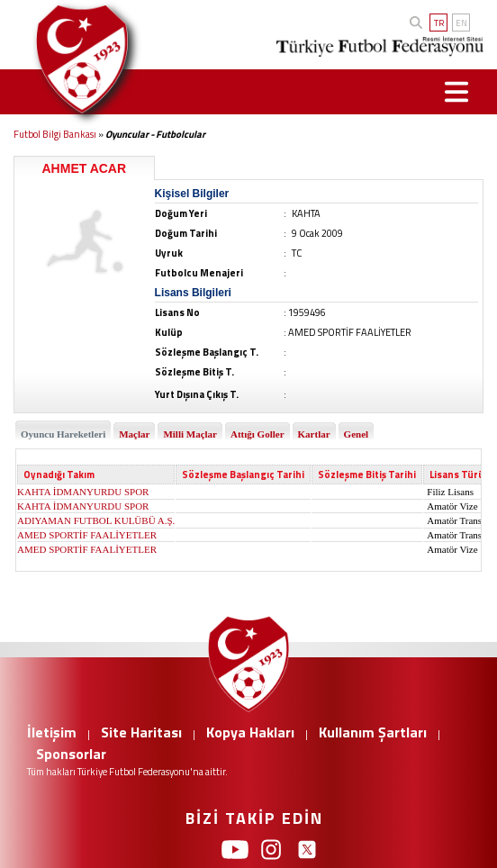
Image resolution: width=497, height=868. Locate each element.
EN (461, 23)
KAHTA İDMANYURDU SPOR (83, 492)
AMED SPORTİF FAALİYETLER (87, 535)
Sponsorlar (71, 754)
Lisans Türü (457, 475)
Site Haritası (141, 732)
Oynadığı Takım (59, 475)
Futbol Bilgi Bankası (55, 134)
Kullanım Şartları (373, 732)
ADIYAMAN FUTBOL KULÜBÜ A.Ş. (96, 520)
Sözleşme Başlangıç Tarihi (243, 475)
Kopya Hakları (250, 732)
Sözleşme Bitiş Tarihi (367, 475)
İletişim (52, 732)
